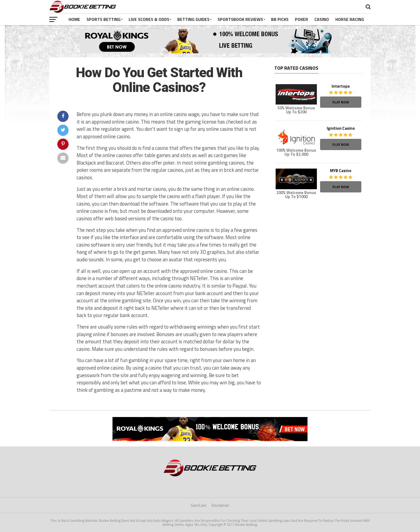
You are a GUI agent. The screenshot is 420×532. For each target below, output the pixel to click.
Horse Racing (350, 19)
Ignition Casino (341, 128)
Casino (322, 19)
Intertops (341, 86)
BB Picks (280, 19)
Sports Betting (104, 19)
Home (74, 19)
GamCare (199, 505)
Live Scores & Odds (149, 19)
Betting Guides (193, 19)
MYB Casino (341, 171)
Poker (301, 19)
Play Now (341, 102)
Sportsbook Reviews (240, 19)
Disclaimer (220, 505)
